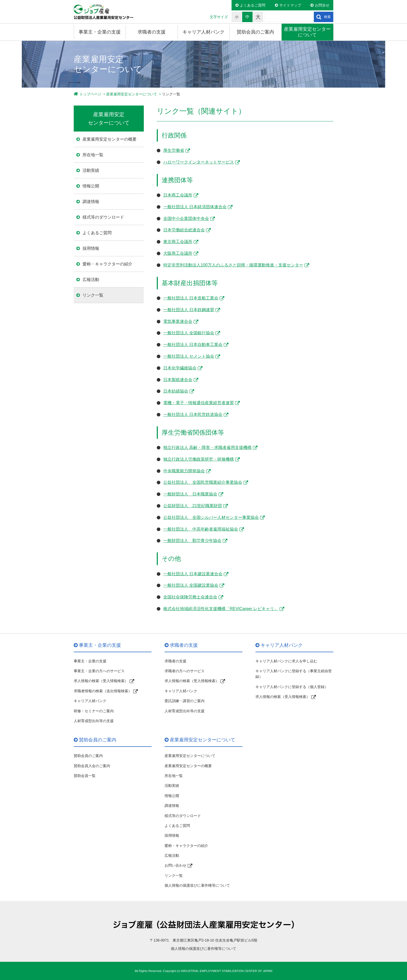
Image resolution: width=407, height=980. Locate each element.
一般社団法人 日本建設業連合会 (193, 574)
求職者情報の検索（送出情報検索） (103, 691)
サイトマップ (290, 5)
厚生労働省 (174, 150)
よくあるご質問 (253, 5)
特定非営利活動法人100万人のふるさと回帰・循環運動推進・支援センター (233, 265)
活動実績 (91, 170)
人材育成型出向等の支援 (94, 721)
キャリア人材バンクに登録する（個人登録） (292, 687)
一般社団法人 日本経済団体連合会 (195, 207)
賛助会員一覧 (85, 776)
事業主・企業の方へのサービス (99, 671)
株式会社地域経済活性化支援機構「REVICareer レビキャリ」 (221, 609)
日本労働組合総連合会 (184, 230)
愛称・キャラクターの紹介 (107, 264)
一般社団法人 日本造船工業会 (191, 298)
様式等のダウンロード (103, 217)
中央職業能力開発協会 (184, 471)
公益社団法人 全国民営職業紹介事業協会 (203, 482)
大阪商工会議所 (178, 253)
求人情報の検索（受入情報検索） (101, 681)
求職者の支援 (152, 32)
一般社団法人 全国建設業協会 (191, 585)
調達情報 (91, 202)
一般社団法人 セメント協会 (189, 356)
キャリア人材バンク (203, 32)
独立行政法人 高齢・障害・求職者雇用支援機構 (207, 447)
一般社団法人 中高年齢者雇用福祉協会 (201, 529)
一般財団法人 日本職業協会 (190, 494)
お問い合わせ (175, 865)
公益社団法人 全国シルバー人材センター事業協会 (211, 517)
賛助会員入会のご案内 (92, 766)
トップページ (90, 94)
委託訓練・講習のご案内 (185, 701)
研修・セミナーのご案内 (94, 711)
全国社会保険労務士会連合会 (190, 597)
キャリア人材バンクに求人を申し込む (286, 661)
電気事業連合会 (178, 321)
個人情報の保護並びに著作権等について (197, 885)
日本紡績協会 (176, 391)
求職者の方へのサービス (185, 671)
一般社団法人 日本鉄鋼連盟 (189, 310)
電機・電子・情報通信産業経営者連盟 (199, 403)
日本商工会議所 (178, 195)
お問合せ (322, 5)
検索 (327, 17)
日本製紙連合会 (178, 380)
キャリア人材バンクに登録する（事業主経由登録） (294, 674)
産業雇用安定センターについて (307, 32)
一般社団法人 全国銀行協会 (189, 333)
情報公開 (91, 186)
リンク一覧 (93, 295)
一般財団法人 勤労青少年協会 (192, 541)
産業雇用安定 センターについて (109, 119)
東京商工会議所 (178, 242)
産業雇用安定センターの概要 (110, 139)
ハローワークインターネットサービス (199, 162)
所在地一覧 (93, 155)
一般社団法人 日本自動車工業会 (193, 345)
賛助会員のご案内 (255, 32)
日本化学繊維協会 (180, 368)
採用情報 (91, 248)
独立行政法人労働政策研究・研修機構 (199, 459)
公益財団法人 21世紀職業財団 (193, 506)
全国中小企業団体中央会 (186, 218)
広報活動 (91, 280)
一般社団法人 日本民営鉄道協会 (193, 414)
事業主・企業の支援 (100, 32)
